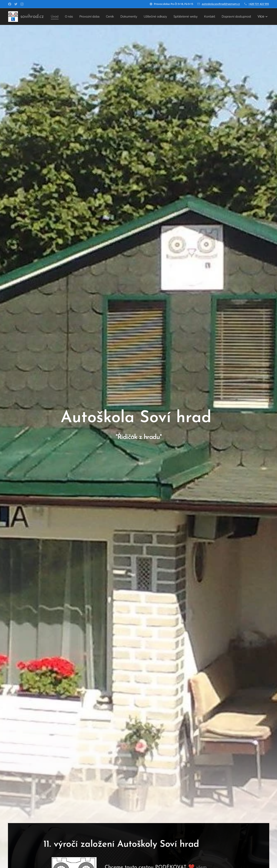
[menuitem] (84, 17)
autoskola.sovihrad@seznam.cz (221, 4)
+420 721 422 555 (259, 4)
